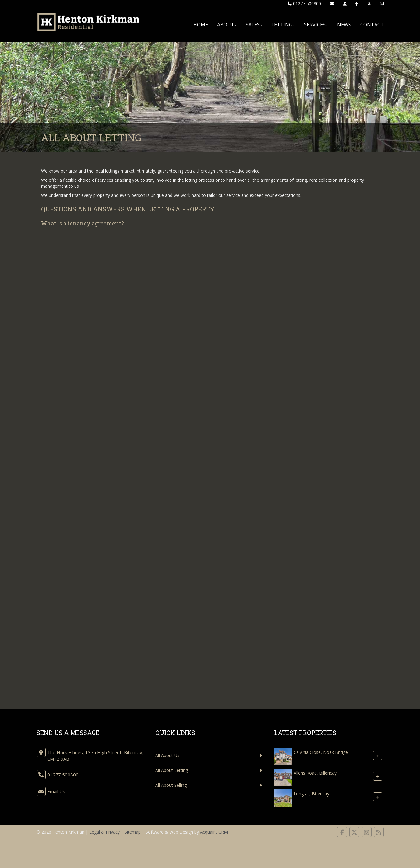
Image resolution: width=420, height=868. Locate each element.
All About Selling (171, 785)
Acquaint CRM (214, 832)
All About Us (167, 755)
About (227, 25)
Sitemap (133, 832)
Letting (283, 25)
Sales (254, 25)
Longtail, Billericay (311, 794)
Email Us (56, 791)
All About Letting (172, 770)
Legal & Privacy (104, 832)
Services (316, 25)
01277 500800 (304, 3)
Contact (372, 25)
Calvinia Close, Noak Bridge (321, 752)
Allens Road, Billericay (315, 773)
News (344, 25)
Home (201, 25)
